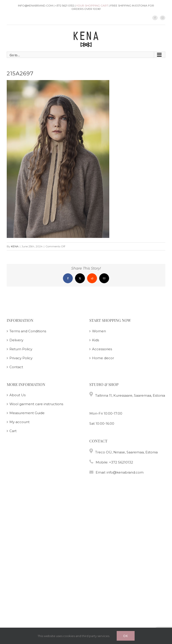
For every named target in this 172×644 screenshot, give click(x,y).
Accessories (102, 349)
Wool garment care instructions (36, 404)
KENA (15, 246)
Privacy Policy (21, 358)
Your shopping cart (92, 5)
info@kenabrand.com (125, 472)
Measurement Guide (27, 413)
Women (99, 331)
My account (19, 422)
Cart (13, 431)
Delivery (16, 340)
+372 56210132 (121, 462)
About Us (17, 395)
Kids (96, 340)
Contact (16, 367)
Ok (126, 636)
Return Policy (21, 349)
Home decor (103, 358)
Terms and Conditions (28, 331)
